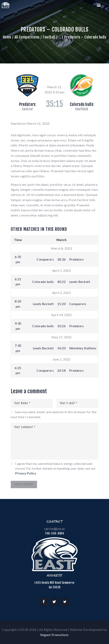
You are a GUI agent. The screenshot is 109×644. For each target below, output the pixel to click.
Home (7, 37)
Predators (27, 104)
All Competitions (27, 37)
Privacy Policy (26, 473)
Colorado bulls (82, 104)
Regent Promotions (54, 635)
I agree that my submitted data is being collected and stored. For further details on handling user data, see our (55, 468)
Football (49, 37)
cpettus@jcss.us (54, 529)
